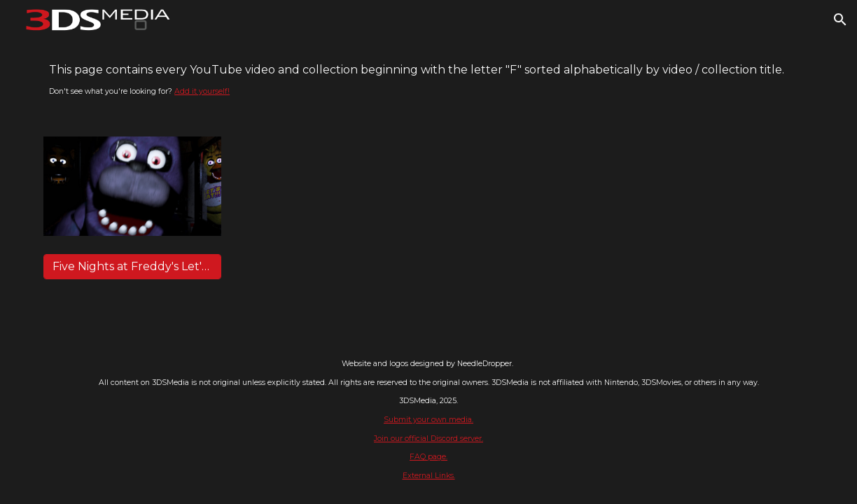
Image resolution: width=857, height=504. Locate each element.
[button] (840, 20)
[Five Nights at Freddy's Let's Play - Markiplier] (132, 266)
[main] (428, 79)
